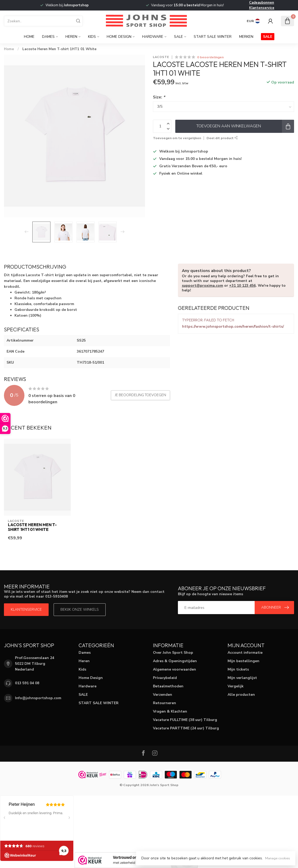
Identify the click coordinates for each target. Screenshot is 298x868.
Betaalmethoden (168, 686)
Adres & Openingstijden (175, 661)
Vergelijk (236, 686)
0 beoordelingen (210, 57)
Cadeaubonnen (262, 3)
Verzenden (163, 695)
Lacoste (161, 57)
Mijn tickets (238, 669)
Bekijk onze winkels (80, 610)
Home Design (119, 37)
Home (29, 37)
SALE (178, 37)
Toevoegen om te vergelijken (177, 138)
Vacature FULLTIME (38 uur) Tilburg (185, 720)
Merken (246, 37)
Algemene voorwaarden (174, 669)
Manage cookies (278, 858)
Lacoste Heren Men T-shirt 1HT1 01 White (59, 49)
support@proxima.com (202, 286)
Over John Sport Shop (173, 653)
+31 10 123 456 (242, 286)
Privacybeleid (165, 678)
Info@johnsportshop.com (38, 698)
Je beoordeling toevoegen (140, 395)
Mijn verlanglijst (242, 678)
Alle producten (241, 695)
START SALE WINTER (213, 37)
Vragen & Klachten (170, 711)
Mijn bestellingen (243, 661)
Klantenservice (262, 8)
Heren (71, 37)
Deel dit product (222, 138)
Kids (92, 37)
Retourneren (165, 703)
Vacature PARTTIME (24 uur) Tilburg (186, 728)
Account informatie (245, 653)
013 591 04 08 (27, 683)
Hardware (153, 37)
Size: (159, 97)
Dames (48, 37)
